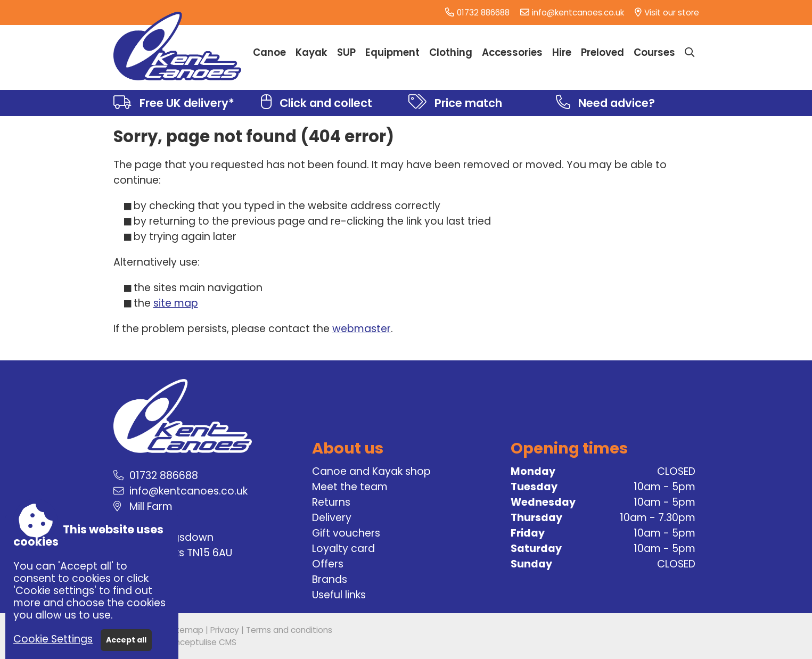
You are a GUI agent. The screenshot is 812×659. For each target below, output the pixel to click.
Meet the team (350, 487)
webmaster (362, 329)
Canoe (269, 52)
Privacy (225, 630)
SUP (346, 52)
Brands (330, 579)
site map (176, 303)
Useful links (339, 595)
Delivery (332, 518)
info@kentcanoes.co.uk (578, 13)
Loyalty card (343, 549)
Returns (331, 502)
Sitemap (186, 630)
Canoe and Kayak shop (371, 471)
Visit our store (672, 13)
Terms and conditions (289, 630)
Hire (562, 52)
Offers (328, 564)
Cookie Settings (53, 639)
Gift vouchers (346, 533)
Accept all (126, 640)
